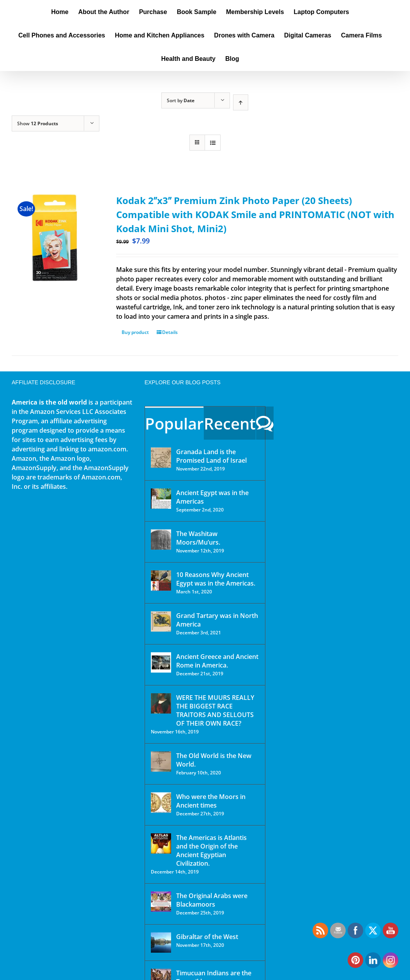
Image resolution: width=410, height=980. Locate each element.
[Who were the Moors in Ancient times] (161, 802)
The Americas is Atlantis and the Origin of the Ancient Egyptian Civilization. (211, 850)
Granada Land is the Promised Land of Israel (211, 456)
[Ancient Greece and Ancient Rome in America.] (161, 662)
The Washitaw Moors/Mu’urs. (198, 538)
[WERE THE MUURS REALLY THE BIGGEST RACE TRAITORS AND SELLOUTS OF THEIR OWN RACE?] (161, 703)
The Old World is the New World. (214, 760)
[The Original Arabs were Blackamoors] (161, 902)
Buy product (135, 332)
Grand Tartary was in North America (217, 620)
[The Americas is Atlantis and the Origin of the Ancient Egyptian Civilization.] (161, 843)
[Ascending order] (241, 102)
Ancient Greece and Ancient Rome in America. (217, 661)
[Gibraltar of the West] (161, 943)
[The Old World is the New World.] (161, 762)
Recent (230, 423)
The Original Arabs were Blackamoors (212, 900)
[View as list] (213, 143)
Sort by (181, 100)
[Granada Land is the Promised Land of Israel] (161, 458)
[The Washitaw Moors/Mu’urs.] (161, 540)
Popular (174, 423)
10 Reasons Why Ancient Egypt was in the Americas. (216, 579)
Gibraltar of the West (207, 937)
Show (38, 123)
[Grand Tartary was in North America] (161, 621)
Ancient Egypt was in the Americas (212, 497)
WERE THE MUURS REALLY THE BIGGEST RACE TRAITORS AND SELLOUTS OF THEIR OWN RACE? (215, 710)
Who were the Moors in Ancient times (211, 801)
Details (170, 332)
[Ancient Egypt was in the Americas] (161, 499)
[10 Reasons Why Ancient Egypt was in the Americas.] (161, 581)
